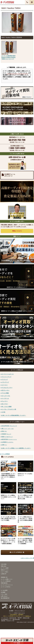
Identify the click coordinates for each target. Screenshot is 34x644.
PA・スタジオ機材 (7, 407)
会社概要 (3, 592)
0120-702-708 (13, 618)
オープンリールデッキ (8, 374)
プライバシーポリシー (20, 611)
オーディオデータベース (7, 585)
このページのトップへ (27, 558)
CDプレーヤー (5, 390)
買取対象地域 (4, 583)
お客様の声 (4, 574)
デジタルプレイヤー (7, 388)
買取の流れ (4, 566)
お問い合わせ (4, 596)
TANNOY (6, 434)
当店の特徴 (4, 564)
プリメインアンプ (6, 377)
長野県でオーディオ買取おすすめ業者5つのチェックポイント (8, 497)
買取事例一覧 (4, 577)
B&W (7, 437)
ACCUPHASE (9, 426)
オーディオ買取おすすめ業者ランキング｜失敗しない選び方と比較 (25, 497)
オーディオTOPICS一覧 (18, 552)
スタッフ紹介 (4, 594)
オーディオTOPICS (6, 587)
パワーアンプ (5, 382)
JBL (8, 429)
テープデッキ (5, 398)
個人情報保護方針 (5, 598)
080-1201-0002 (16, 619)
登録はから (17, 231)
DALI (4, 431)
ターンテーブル (6, 396)
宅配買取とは (28, 616)
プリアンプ (5, 380)
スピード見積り (5, 572)
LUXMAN (7, 442)
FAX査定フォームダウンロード (10, 175)
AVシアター (5, 404)
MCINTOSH (9, 439)
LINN (4, 445)
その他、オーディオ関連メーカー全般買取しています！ (16, 448)
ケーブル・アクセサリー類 (9, 409)
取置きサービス (5, 570)
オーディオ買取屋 (5, 454)
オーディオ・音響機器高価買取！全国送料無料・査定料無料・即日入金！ (7, 2)
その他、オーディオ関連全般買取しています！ (13, 415)
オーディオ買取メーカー (7, 579)
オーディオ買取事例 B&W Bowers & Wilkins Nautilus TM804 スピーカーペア (8, 57)
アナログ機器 (5, 393)
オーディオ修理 (5, 568)
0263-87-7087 (26, 618)
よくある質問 (4, 590)
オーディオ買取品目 (6, 581)
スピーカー (5, 385)
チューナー (5, 401)
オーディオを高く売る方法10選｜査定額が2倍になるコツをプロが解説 (8, 519)
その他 (3, 412)
